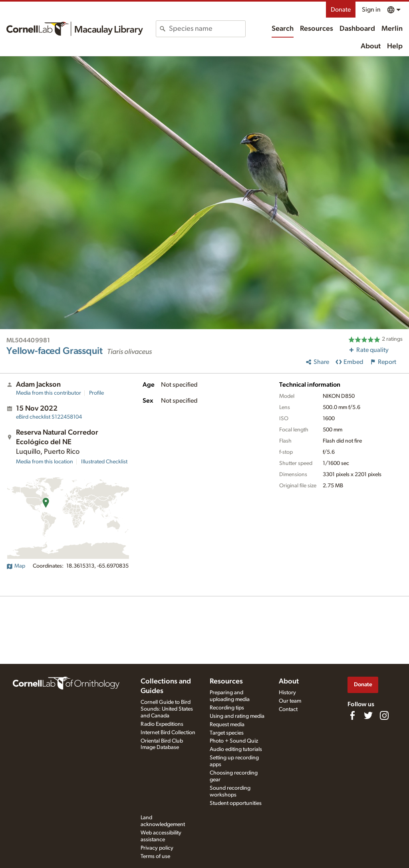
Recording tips (227, 708)
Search (283, 29)
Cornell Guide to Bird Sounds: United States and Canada (167, 709)
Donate (341, 10)
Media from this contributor (49, 393)
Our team (290, 701)
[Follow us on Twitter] (368, 715)
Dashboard (357, 29)
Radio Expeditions (162, 724)
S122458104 (49, 417)
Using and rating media (237, 716)
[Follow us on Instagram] (384, 715)
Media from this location (45, 462)
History (287, 693)
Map (16, 566)
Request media (227, 725)
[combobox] (207, 29)
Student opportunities (236, 803)
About (371, 46)
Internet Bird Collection (168, 733)
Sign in (371, 10)
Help (395, 46)
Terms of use (155, 856)
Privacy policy (157, 848)
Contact (288, 709)
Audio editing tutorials (236, 749)
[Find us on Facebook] (352, 715)
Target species (227, 733)
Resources (317, 29)
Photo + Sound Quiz (234, 741)
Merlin (392, 29)
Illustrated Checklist (104, 462)
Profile (96, 393)
